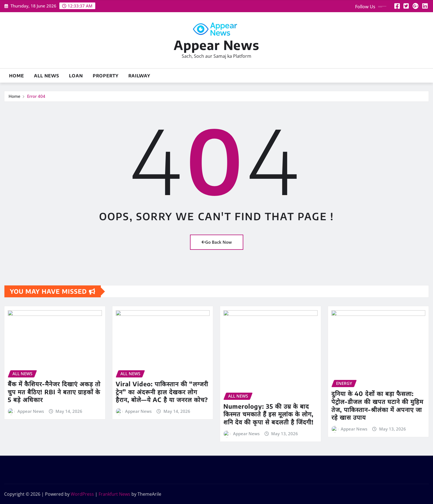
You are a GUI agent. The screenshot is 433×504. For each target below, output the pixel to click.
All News (47, 76)
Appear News (216, 45)
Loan (76, 76)
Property (106, 76)
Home (17, 76)
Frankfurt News (114, 494)
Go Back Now (217, 242)
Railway (139, 76)
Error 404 (36, 96)
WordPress (82, 494)
